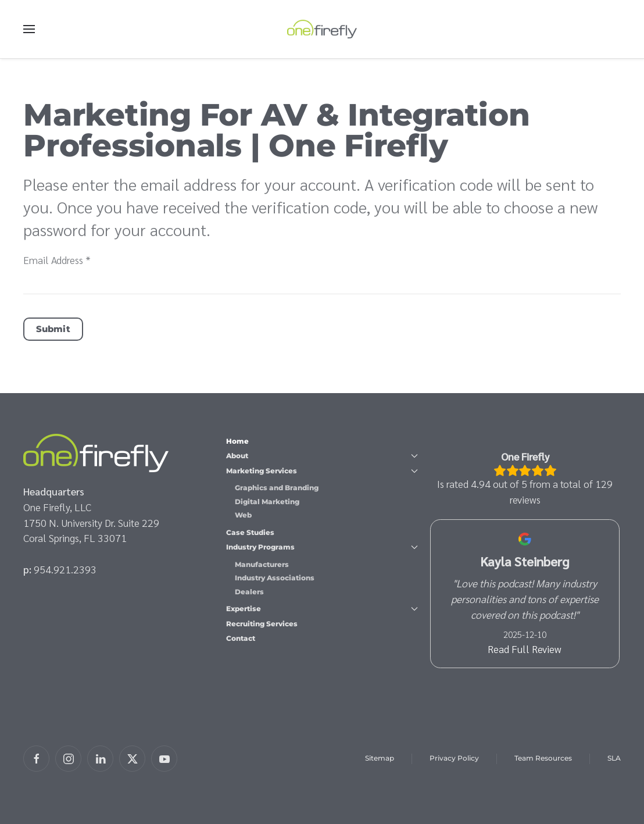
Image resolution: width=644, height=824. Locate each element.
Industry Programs (322, 547)
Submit (53, 329)
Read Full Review (525, 649)
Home (237, 441)
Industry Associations (275, 578)
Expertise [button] (322, 609)
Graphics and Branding (277, 488)
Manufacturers (262, 564)
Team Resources (543, 758)
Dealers (249, 592)
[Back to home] (322, 29)
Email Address (57, 260)
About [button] (322, 456)
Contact (241, 638)
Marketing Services (322, 471)
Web (243, 515)
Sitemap (380, 758)
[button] (29, 29)
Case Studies (250, 532)
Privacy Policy (454, 758)
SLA (614, 758)
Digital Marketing (267, 502)
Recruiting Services (262, 624)
